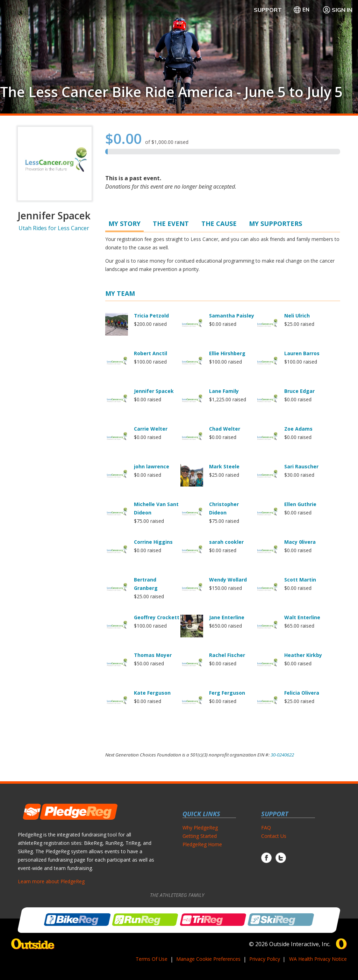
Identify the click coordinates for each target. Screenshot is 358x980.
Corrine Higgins (153, 542)
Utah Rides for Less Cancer (54, 228)
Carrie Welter (151, 429)
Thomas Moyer (153, 655)
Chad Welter (225, 429)
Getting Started (200, 836)
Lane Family (224, 391)
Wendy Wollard (228, 580)
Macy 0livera (300, 542)
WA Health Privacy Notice (318, 959)
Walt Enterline (302, 617)
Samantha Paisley (232, 316)
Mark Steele (224, 466)
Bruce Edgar (299, 391)
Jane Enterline (227, 617)
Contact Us (274, 836)
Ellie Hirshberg (227, 353)
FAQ (266, 828)
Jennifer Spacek (154, 391)
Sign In (337, 10)
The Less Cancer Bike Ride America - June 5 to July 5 (171, 92)
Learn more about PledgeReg (51, 881)
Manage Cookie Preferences (208, 959)
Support (268, 10)
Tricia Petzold (151, 316)
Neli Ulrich (297, 316)
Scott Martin (300, 580)
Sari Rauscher (301, 466)
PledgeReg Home (202, 844)
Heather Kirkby (303, 655)
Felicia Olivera (302, 693)
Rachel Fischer (227, 655)
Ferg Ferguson (227, 693)
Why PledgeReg (200, 828)
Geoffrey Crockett (157, 617)
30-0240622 (282, 755)
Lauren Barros (302, 353)
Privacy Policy (265, 959)
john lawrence (152, 466)
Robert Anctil (151, 353)
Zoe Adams (298, 429)
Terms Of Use (152, 959)
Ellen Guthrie (300, 504)
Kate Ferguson (152, 693)
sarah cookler (226, 542)
